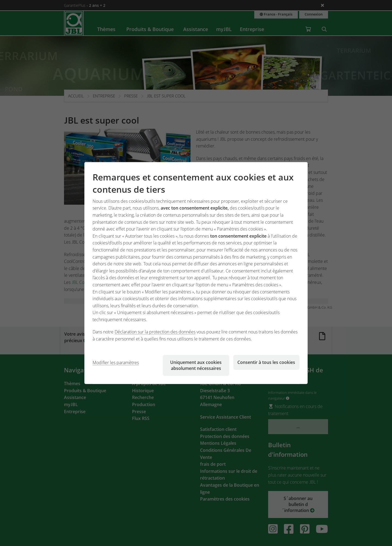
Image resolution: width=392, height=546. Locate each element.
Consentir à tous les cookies (266, 362)
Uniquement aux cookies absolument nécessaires (196, 365)
